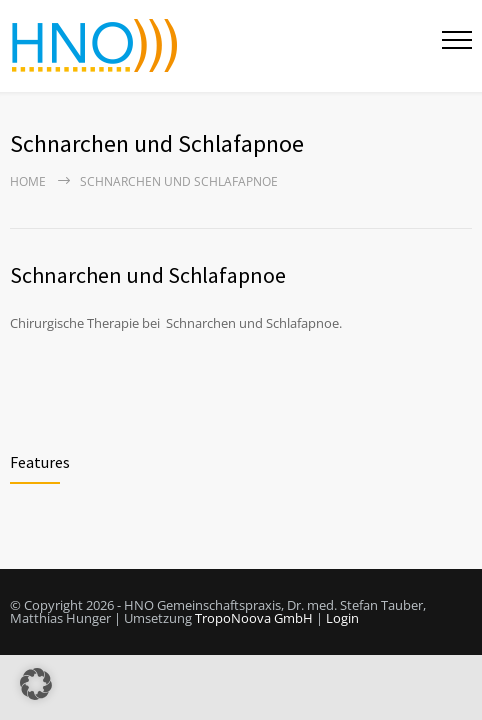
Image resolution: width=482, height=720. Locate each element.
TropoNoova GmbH (254, 618)
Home (28, 181)
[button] (36, 684)
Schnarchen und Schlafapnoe (148, 275)
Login (342, 618)
